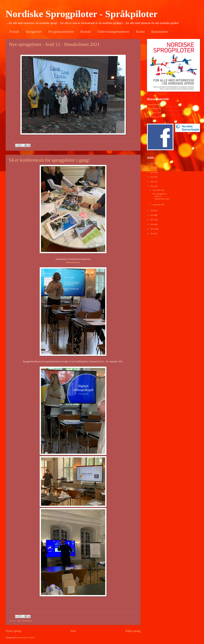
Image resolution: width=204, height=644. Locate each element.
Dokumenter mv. (73, 262)
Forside (14, 32)
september (157, 205)
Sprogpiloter (34, 32)
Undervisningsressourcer (113, 32)
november (157, 190)
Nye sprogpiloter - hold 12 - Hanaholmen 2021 (54, 44)
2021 (19, 621)
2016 (153, 224)
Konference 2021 (154, 113)
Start (73, 631)
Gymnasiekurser (154, 109)
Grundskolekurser (154, 104)
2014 (153, 234)
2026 (153, 163)
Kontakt (86, 32)
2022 (153, 182)
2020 (153, 211)
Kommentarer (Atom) (25, 638)
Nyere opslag (13, 631)
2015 (153, 229)
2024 (153, 172)
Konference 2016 (154, 117)
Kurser (140, 32)
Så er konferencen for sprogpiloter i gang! (49, 160)
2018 (153, 215)
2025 (153, 168)
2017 (153, 220)
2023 (153, 177)
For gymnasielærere (61, 32)
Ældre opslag (133, 631)
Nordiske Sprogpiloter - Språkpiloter (82, 14)
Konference (27, 621)
